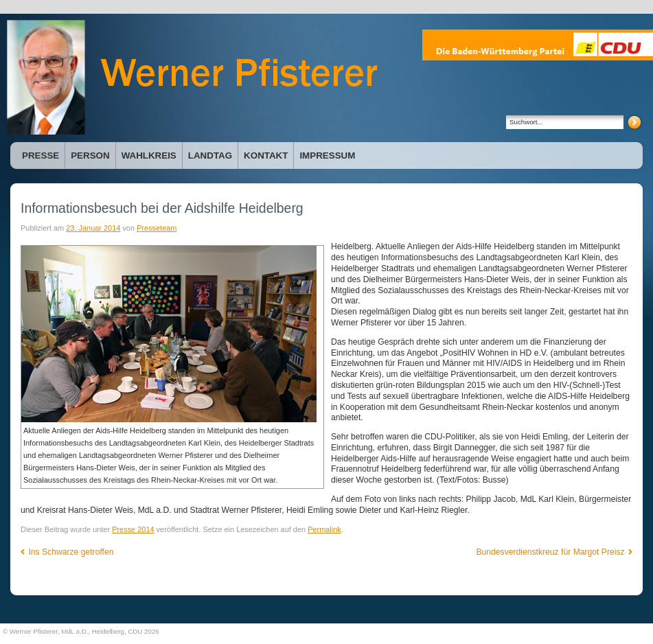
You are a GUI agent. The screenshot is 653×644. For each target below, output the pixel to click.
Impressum (327, 156)
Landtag (210, 156)
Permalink (324, 529)
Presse (41, 156)
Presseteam (157, 228)
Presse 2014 (133, 529)
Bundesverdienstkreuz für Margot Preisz (554, 552)
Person (90, 156)
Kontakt (266, 156)
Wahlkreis (149, 156)
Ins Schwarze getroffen (67, 552)
